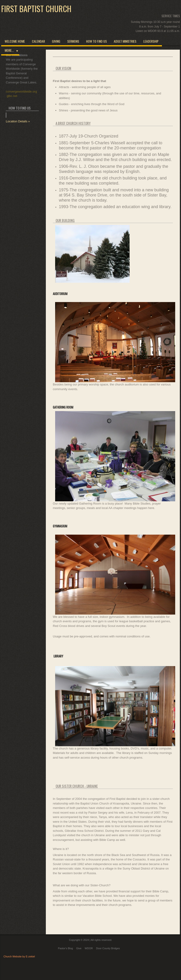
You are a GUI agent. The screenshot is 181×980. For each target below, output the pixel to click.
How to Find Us (96, 41)
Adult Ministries (125, 41)
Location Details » (18, 121)
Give (79, 948)
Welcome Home (15, 41)
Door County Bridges (108, 948)
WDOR (89, 948)
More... (9, 50)
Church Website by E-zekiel (19, 956)
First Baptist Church (36, 9)
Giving (56, 41)
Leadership (151, 41)
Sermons (73, 41)
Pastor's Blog (65, 948)
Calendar (38, 41)
